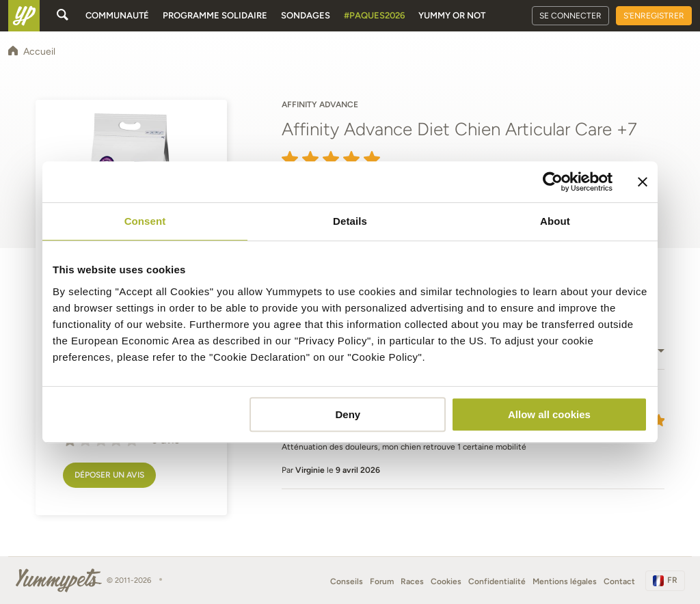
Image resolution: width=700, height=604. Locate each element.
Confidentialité (497, 581)
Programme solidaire (215, 15)
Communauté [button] (117, 15)
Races (412, 581)
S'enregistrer (654, 16)
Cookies (446, 581)
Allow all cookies (549, 414)
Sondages (306, 15)
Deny (348, 414)
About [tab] (555, 221)
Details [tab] (350, 221)
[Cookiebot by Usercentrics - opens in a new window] (553, 182)
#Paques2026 (374, 15)
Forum (382, 581)
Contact (619, 581)
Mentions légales (565, 581)
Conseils (347, 581)
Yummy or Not (452, 15)
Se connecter (570, 16)
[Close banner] (643, 182)
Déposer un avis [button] (109, 475)
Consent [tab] (145, 221)
